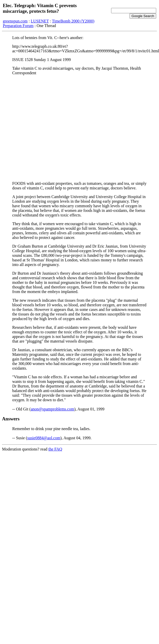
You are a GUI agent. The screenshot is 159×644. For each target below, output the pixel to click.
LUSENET (40, 21)
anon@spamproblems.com (52, 409)
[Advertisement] (49, 128)
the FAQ (55, 449)
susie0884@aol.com (44, 438)
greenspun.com (15, 21)
